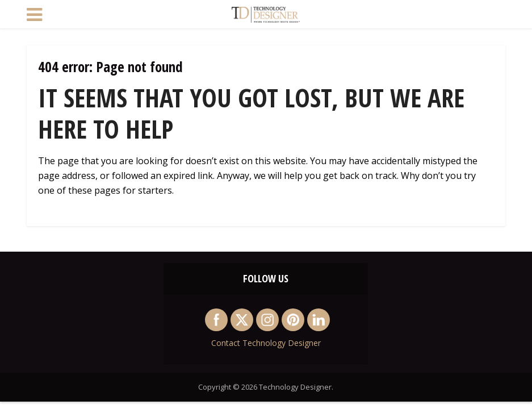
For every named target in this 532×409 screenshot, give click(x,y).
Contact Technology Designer (266, 343)
